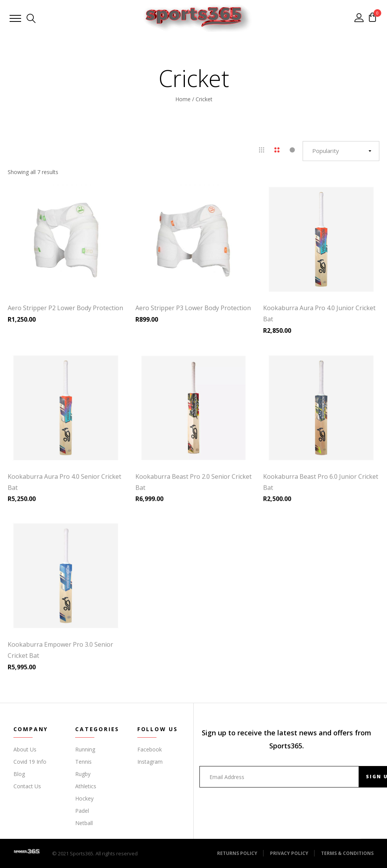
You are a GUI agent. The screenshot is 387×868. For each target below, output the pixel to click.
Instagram (150, 762)
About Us (25, 749)
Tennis (83, 762)
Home (183, 99)
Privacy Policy (289, 853)
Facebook (150, 749)
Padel (82, 811)
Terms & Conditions (347, 853)
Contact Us (27, 786)
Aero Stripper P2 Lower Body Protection (65, 308)
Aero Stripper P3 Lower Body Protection (193, 308)
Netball (84, 823)
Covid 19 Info (30, 762)
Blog (19, 774)
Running (85, 749)
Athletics (86, 786)
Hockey (84, 798)
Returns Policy (237, 853)
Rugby (83, 774)
